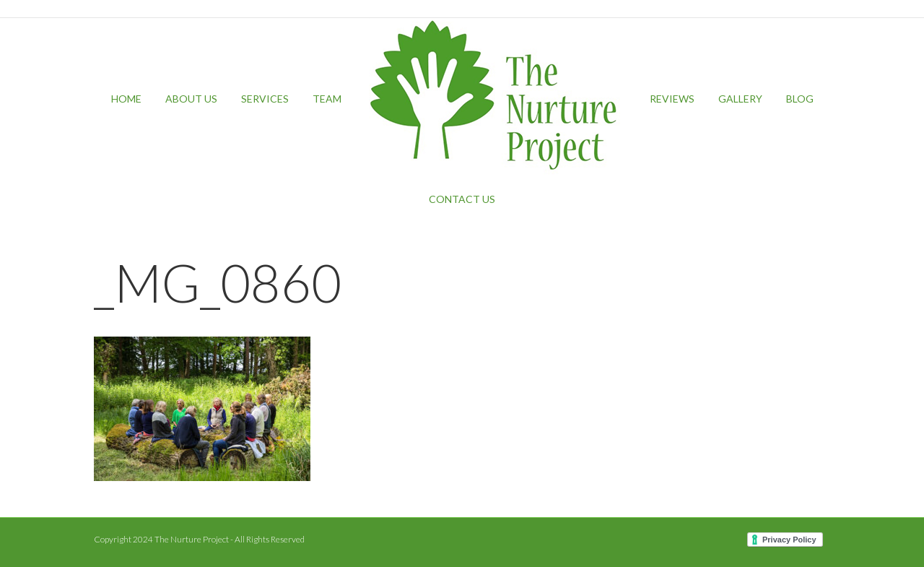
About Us (191, 99)
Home (126, 99)
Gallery (740, 99)
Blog (800, 99)
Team (327, 99)
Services (265, 99)
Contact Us (462, 199)
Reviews (672, 99)
